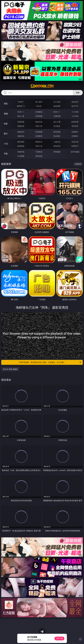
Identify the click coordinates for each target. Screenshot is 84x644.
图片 (6, 134)
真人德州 (39, 102)
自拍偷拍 (39, 112)
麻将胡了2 (21, 106)
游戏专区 (75, 102)
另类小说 (39, 146)
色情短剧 (39, 156)
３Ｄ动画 (75, 112)
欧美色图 (57, 132)
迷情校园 (21, 146)
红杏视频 (21, 156)
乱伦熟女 (57, 126)
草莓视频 (57, 152)
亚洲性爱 (21, 122)
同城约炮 (21, 152)
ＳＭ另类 (75, 116)
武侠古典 (75, 142)
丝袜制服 (39, 116)
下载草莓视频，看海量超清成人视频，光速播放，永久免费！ (50, 362)
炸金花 (39, 106)
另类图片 (75, 136)
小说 (6, 144)
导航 (6, 154)
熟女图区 (57, 136)
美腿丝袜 (21, 136)
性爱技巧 (75, 146)
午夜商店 (39, 152)
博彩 (6, 104)
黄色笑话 (57, 146)
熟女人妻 (21, 116)
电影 (6, 124)
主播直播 (57, 116)
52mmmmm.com (42, 86)
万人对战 (57, 102)
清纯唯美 (39, 136)
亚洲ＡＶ (21, 112)
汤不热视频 (75, 152)
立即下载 (59, 638)
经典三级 (39, 126)
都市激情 (21, 142)
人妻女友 (57, 142)
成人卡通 (57, 122)
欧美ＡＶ (57, 112)
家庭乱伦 (39, 142)
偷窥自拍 (21, 132)
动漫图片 (75, 132)
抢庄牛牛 (75, 106)
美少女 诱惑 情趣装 (10, 369)
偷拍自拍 (39, 122)
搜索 (78, 93)
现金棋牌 (57, 106)
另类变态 (75, 126)
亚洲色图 (39, 132)
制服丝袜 (21, 126)
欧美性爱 (75, 122)
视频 (6, 114)
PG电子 (21, 102)
